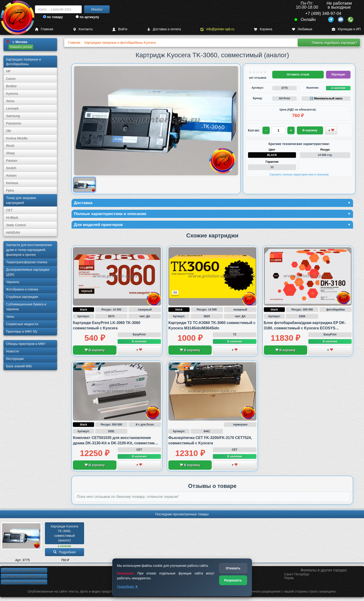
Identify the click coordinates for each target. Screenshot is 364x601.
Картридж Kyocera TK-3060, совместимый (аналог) (65, 534)
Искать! (97, 9)
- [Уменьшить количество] (266, 130)
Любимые (302, 29)
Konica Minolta (17, 138)
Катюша (12, 183)
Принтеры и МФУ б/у (22, 331)
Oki (9, 131)
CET (9, 210)
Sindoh (11, 168)
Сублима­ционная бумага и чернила (26, 307)
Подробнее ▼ (128, 587)
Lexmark (12, 108)
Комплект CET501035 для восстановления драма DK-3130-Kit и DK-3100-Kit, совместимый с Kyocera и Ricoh (116, 444)
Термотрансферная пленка (27, 262)
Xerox (10, 101)
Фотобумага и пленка (22, 289)
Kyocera (12, 94)
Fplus (10, 190)
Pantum (12, 161)
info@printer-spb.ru (217, 29)
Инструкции (15, 359)
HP (8, 71)
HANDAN (13, 233)
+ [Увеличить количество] (291, 130)
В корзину (95, 351)
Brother (11, 86)
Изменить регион (21, 47)
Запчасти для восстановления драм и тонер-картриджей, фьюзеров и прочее (29, 250)
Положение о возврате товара (24, 577)
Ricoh (10, 146)
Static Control (16, 225)
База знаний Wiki (19, 366)
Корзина (263, 29)
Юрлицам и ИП (346, 29)
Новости (12, 351)
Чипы (10, 317)
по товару (53, 17)
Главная (44, 29)
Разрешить (233, 580)
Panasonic (14, 123)
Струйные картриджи (22, 297)
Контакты (83, 29)
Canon (11, 79)
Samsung (13, 116)
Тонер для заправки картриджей (21, 200)
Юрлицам (338, 74)
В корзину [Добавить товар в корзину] (308, 130)
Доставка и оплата (164, 29)
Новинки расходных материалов (24, 583)
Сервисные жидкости (22, 324)
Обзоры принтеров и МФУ (26, 344)
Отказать (233, 568)
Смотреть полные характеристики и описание (299, 175)
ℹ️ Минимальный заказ (326, 98)
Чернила (13, 282)
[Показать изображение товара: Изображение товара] (85, 184)
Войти (120, 29)
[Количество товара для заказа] (279, 130)
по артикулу (87, 17)
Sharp (10, 153)
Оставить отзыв (298, 74)
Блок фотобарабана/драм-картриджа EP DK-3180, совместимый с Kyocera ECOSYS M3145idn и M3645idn (305, 329)
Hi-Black (12, 218)
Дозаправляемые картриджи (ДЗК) (28, 272)
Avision (11, 176)
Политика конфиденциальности (24, 571)
